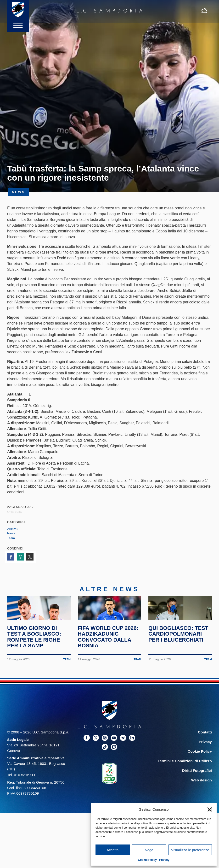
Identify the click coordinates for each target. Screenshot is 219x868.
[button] (209, 809)
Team (11, 538)
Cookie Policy (147, 860)
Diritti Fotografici (197, 783)
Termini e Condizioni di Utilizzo (185, 773)
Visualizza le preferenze (190, 850)
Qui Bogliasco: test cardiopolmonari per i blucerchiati (180, 646)
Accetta (112, 850)
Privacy (164, 860)
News (11, 533)
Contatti (205, 744)
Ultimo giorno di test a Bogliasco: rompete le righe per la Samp (35, 649)
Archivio (13, 529)
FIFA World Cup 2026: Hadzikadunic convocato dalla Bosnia (109, 649)
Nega (149, 850)
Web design (202, 792)
